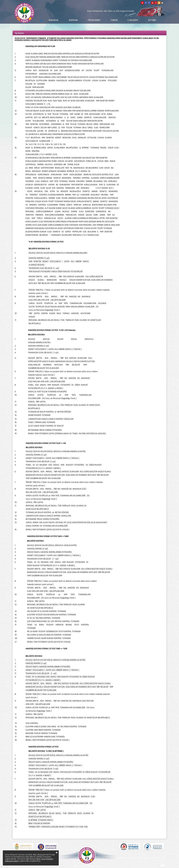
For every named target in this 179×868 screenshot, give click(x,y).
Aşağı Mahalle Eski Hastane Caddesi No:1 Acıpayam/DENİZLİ (140, 858)
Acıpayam (73, 20)
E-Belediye (133, 20)
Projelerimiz (94, 20)
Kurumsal (54, 20)
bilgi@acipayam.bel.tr (63, 858)
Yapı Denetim (19, 33)
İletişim (152, 20)
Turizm (114, 20)
